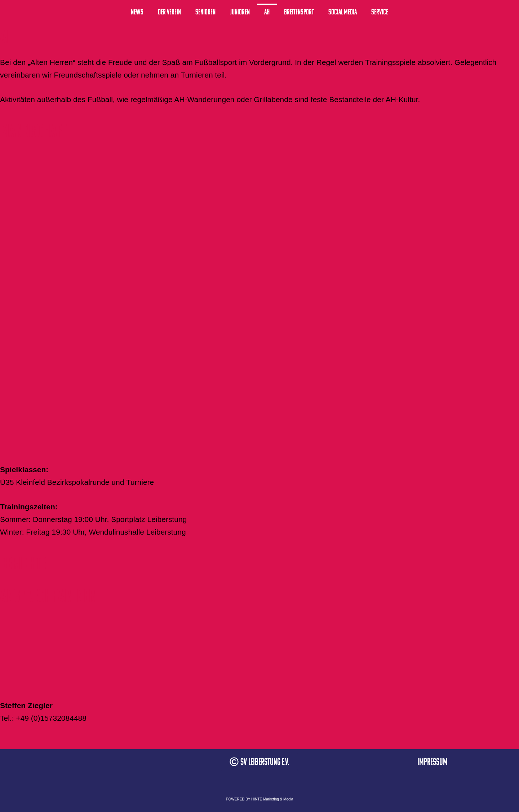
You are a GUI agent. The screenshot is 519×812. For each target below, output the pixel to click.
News (137, 12)
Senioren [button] (205, 12)
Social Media (343, 12)
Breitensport (299, 12)
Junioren (240, 12)
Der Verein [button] (169, 12)
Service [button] (380, 12)
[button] (259, 762)
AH (267, 12)
